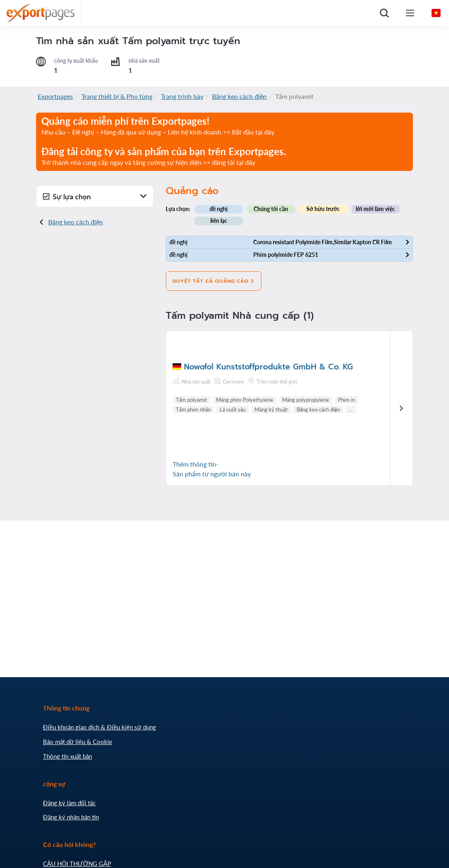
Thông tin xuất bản (67, 756)
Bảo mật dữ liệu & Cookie (78, 742)
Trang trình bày (182, 96)
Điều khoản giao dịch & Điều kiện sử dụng (99, 727)
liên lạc (219, 221)
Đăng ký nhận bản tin (71, 817)
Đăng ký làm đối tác (69, 803)
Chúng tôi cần (271, 209)
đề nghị (219, 209)
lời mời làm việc (375, 209)
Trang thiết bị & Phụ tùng (117, 96)
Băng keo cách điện (239, 96)
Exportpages (55, 96)
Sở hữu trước (323, 209)
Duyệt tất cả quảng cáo (214, 281)
